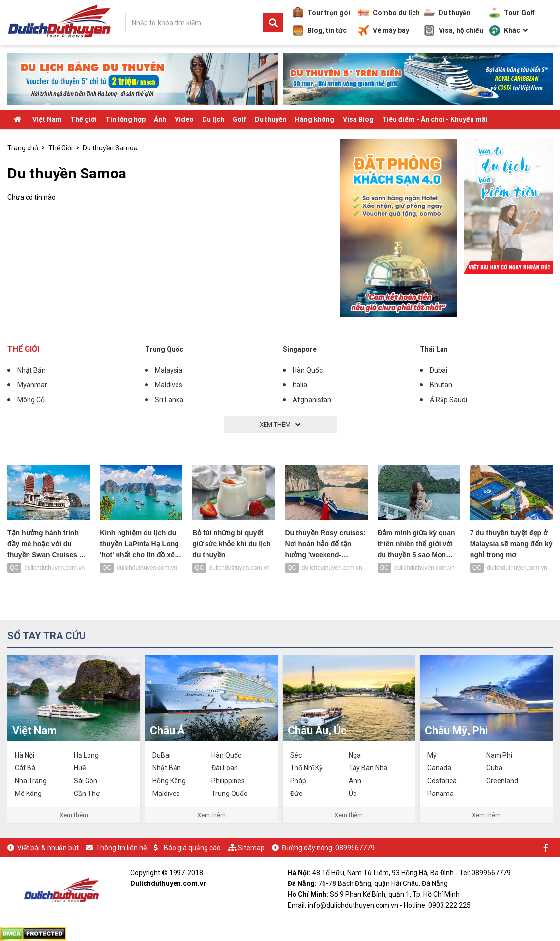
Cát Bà (25, 768)
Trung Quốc (164, 349)
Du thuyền (447, 13)
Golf (239, 119)
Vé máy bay (383, 30)
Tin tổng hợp (125, 119)
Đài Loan (225, 768)
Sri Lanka (169, 400)
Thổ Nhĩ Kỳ (306, 768)
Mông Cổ (31, 400)
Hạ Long (86, 755)
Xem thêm (74, 815)
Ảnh (160, 119)
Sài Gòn (86, 781)
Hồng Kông (169, 781)
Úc (353, 794)
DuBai (162, 755)
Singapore (300, 349)
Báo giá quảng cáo (192, 848)
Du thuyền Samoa (110, 148)
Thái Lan (434, 349)
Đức (296, 794)
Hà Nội (25, 755)
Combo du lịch (389, 13)
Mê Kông (28, 794)
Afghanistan (312, 400)
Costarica (442, 781)
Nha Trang (31, 781)
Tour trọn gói (321, 13)
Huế (80, 768)
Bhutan (441, 385)
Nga (355, 755)
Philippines (228, 781)
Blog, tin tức (320, 30)
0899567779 (355, 848)
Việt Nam (47, 119)
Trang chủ (23, 148)
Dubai (439, 370)
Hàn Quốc (308, 370)
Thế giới (84, 119)
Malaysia (169, 370)
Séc (296, 755)
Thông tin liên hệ (121, 848)
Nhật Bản (31, 370)
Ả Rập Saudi (448, 400)
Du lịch (213, 119)
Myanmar (32, 385)
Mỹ (432, 755)
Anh (355, 781)
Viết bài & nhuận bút (48, 848)
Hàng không (315, 119)
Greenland (502, 781)
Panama (441, 794)
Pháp (298, 781)
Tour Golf (512, 13)
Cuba (494, 768)
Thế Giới (60, 148)
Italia (300, 385)
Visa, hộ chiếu (454, 30)
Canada (439, 768)
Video (184, 119)
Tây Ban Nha (368, 768)
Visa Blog (358, 119)
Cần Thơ (87, 794)
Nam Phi (499, 755)
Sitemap (251, 848)
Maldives (169, 385)
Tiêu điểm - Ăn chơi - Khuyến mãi (435, 119)
